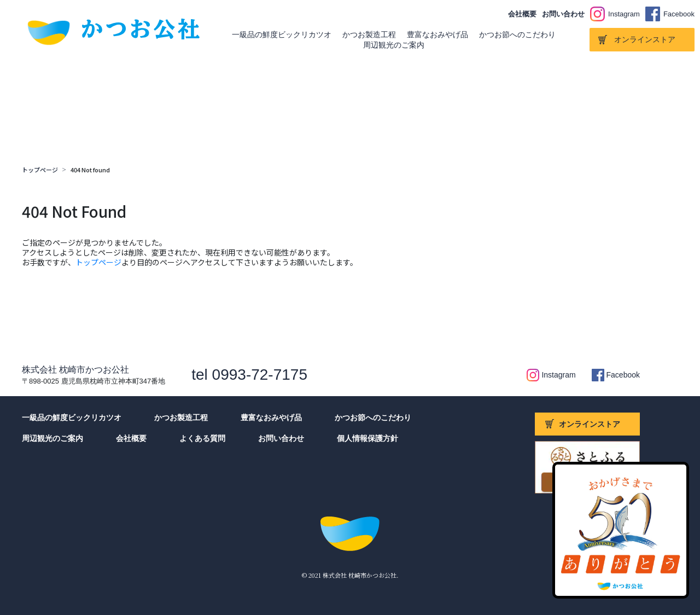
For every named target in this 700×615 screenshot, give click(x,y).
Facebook (679, 14)
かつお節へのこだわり (517, 34)
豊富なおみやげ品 (437, 34)
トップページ (40, 170)
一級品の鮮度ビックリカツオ (282, 34)
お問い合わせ (563, 14)
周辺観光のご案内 (394, 45)
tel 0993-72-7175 (249, 375)
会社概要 (522, 14)
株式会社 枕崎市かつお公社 (75, 370)
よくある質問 (202, 438)
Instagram (624, 14)
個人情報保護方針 (367, 438)
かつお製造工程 (369, 34)
